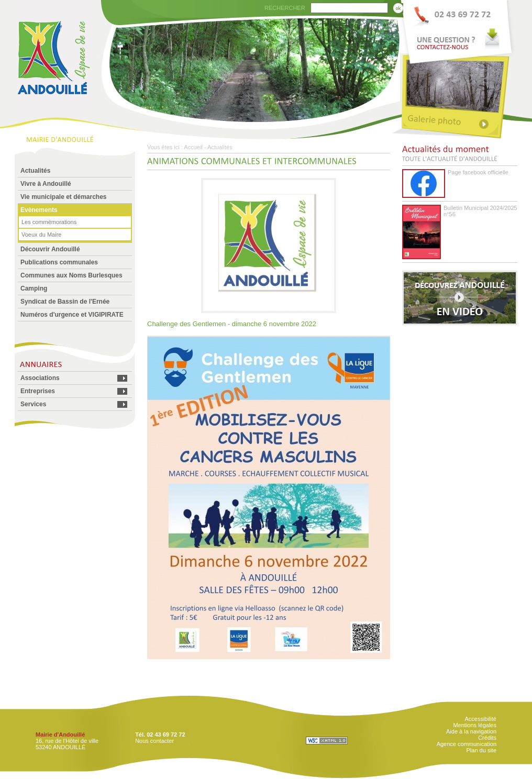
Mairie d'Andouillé (60, 735)
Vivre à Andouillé (46, 184)
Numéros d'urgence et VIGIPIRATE (72, 315)
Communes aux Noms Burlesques (71, 275)
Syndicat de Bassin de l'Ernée (65, 302)
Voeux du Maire (41, 235)
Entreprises (38, 391)
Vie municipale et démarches (64, 197)
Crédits (487, 738)
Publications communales (59, 262)
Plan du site (481, 750)
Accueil (193, 147)
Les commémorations (49, 222)
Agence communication (467, 744)
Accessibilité (480, 719)
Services (33, 404)
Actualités (35, 171)
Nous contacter (154, 741)
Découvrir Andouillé (50, 249)
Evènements (39, 210)
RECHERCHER (285, 8)
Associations (40, 378)
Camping (34, 288)
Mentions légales (475, 725)
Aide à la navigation (471, 731)
